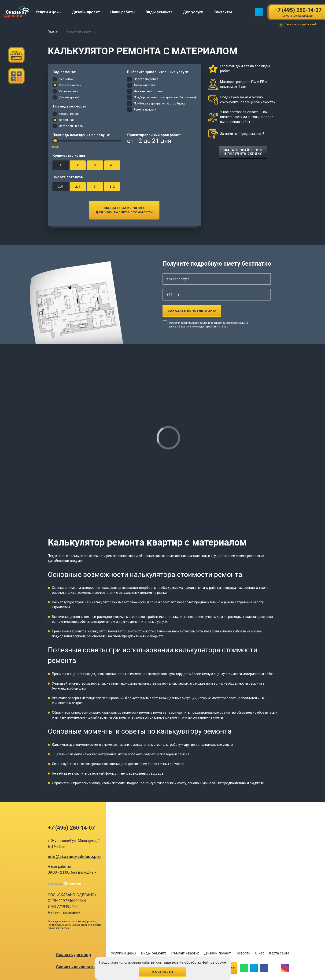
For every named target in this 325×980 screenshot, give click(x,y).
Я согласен (163, 972)
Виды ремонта (154, 953)
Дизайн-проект (218, 953)
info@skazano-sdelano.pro (74, 857)
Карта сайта (279, 953)
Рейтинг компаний (64, 912)
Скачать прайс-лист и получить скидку (243, 152)
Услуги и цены (124, 953)
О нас (260, 953)
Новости (243, 953)
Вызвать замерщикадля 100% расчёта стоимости (124, 210)
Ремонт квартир (185, 953)
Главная (53, 32)
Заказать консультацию (192, 311)
